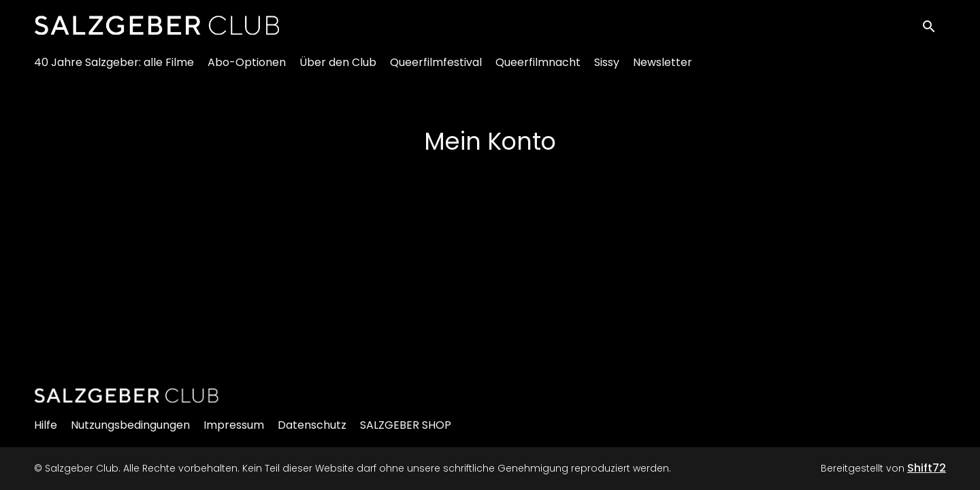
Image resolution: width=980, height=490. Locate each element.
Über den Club (338, 68)
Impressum (234, 425)
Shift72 (927, 468)
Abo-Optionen (247, 68)
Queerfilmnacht (538, 68)
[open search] (934, 28)
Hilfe (46, 425)
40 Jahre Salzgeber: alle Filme (114, 68)
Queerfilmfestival (436, 68)
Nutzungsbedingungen (130, 425)
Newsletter (663, 68)
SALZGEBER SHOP (406, 425)
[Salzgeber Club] (127, 395)
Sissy (607, 68)
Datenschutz (312, 425)
